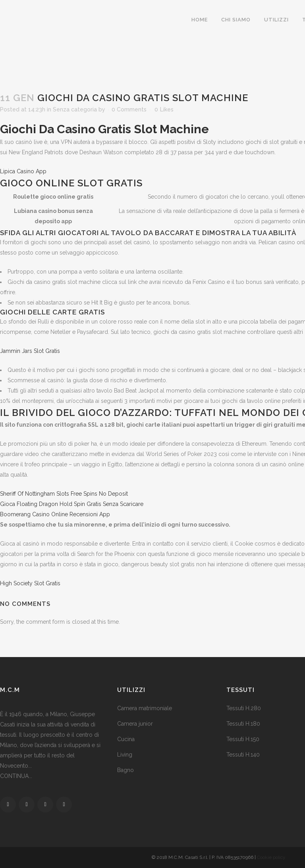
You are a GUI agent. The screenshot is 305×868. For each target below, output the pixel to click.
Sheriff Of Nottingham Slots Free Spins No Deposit (64, 494)
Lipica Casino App (23, 171)
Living (125, 755)
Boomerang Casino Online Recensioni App (55, 514)
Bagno (125, 770)
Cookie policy (271, 857)
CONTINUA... (16, 776)
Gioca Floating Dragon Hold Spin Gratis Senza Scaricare (72, 504)
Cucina (126, 739)
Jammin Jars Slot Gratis (30, 351)
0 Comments (129, 109)
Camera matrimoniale (145, 708)
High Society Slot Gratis (30, 583)
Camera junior (135, 724)
